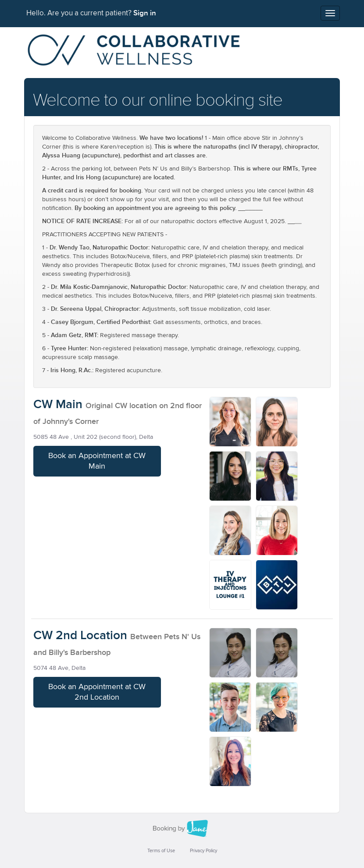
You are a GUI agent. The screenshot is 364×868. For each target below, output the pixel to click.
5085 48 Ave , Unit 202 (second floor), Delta (93, 437)
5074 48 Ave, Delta (59, 668)
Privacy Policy (203, 851)
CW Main (58, 404)
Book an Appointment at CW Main (97, 461)
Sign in (145, 13)
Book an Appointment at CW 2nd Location (97, 692)
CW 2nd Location (80, 635)
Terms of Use (161, 851)
